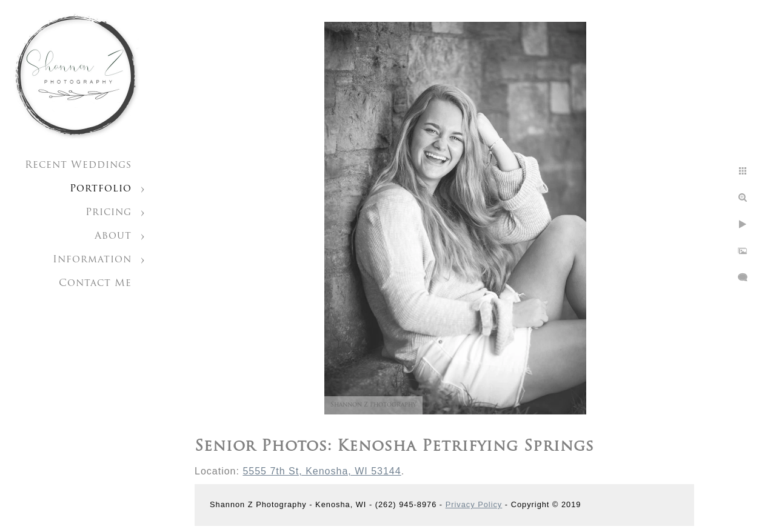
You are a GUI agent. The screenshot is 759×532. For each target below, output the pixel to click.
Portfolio (101, 189)
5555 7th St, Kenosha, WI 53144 (322, 471)
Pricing (109, 213)
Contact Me (95, 284)
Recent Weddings (78, 165)
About (113, 236)
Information (92, 260)
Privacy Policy (474, 504)
